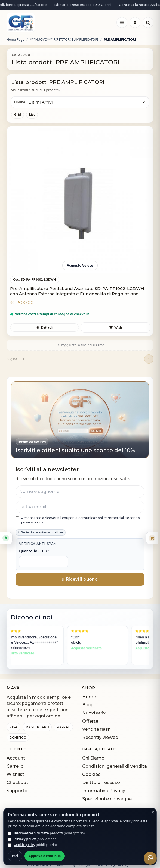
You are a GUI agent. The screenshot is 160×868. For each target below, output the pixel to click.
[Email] (80, 507)
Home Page (15, 40)
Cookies (91, 774)
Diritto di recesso (101, 783)
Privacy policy (25, 839)
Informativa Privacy (104, 791)
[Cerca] (148, 23)
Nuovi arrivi (94, 713)
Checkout (17, 783)
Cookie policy (24, 845)
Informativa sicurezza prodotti (38, 833)
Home (89, 697)
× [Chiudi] (153, 812)
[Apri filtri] (6, 538)
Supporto (17, 791)
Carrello (15, 766)
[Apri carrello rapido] (152, 538)
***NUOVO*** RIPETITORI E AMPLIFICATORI (64, 40)
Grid (18, 115)
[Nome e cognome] (80, 492)
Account (16, 758)
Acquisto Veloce (80, 265)
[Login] (135, 23)
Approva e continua (45, 856)
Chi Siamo (93, 758)
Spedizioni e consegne (107, 799)
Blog (87, 705)
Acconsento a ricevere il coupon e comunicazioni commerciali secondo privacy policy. (78, 520)
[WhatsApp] (150, 858)
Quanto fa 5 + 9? (34, 551)
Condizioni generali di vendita (115, 766)
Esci (15, 856)
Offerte (90, 721)
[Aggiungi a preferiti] (116, 327)
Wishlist (15, 774)
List (32, 115)
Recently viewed (100, 737)
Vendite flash (96, 729)
